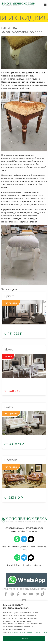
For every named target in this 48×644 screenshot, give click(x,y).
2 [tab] (24, 379)
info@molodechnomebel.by (28, 565)
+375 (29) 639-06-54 (34, 528)
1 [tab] (20, 379)
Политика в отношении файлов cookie (28, 632)
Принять (24, 639)
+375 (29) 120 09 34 (11, 547)
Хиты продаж (9, 289)
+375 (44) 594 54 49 (14, 528)
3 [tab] (28, 379)
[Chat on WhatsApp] (26, 580)
